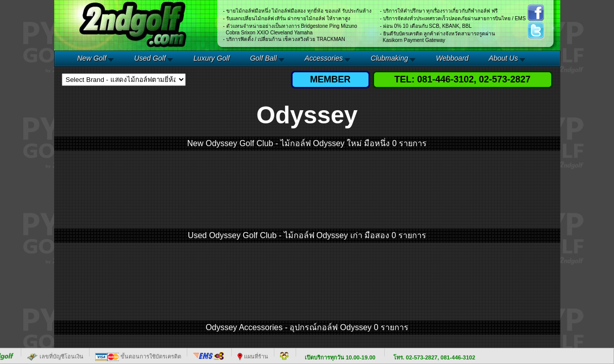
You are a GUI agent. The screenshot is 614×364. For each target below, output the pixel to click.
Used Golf (150, 58)
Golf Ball (263, 58)
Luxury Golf (212, 58)
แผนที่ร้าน (253, 356)
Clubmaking (389, 58)
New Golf (92, 58)
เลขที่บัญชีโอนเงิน (55, 356)
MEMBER (331, 79)
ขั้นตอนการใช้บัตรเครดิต (138, 356)
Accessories (324, 58)
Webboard (452, 58)
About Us (504, 58)
